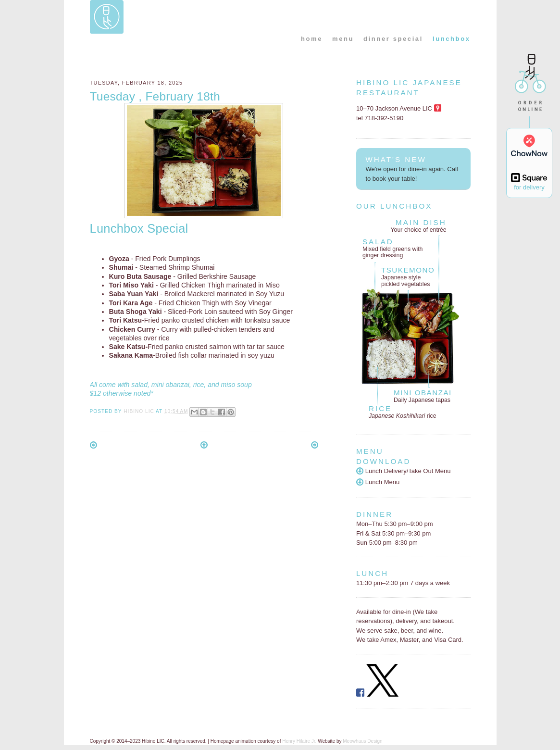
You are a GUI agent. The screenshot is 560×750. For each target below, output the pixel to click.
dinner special (393, 39)
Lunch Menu (378, 482)
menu (343, 39)
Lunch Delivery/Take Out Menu (404, 471)
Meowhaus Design (362, 741)
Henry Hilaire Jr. (299, 741)
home (312, 39)
